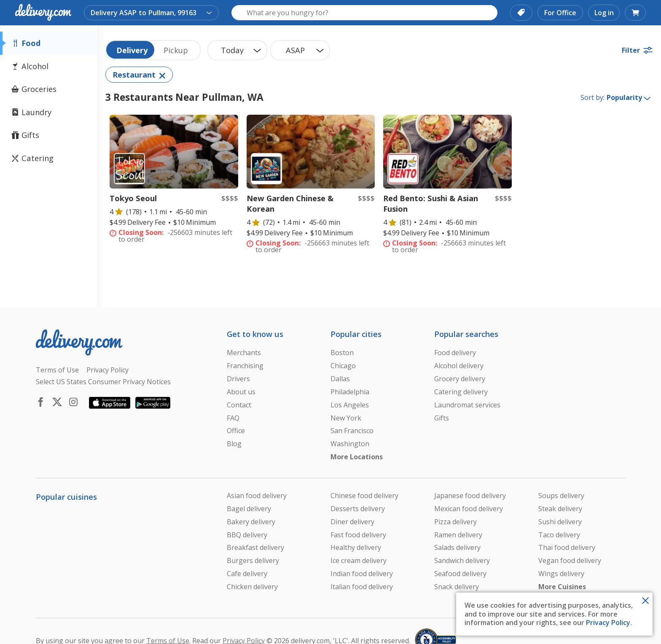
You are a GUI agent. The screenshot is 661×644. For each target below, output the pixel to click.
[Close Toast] (645, 600)
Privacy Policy (608, 622)
